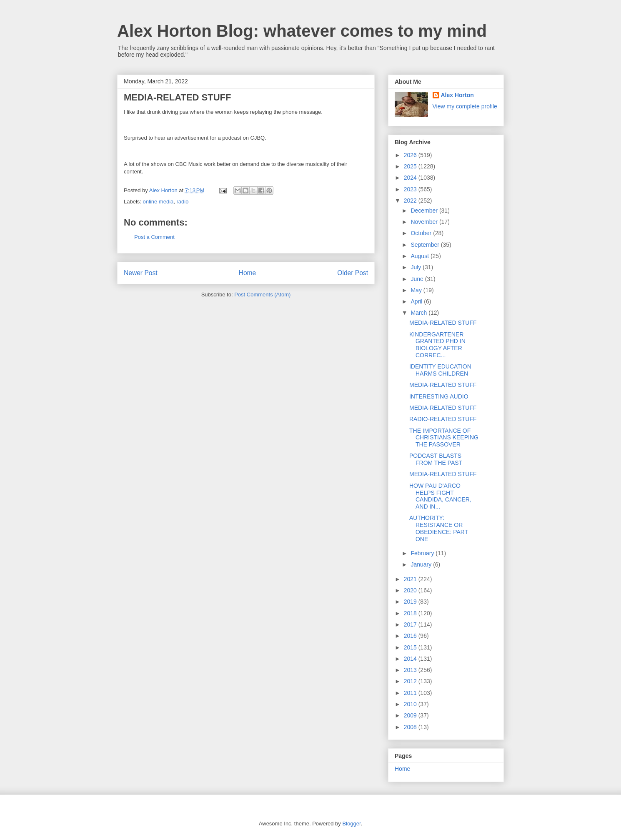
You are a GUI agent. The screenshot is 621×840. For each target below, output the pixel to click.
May (417, 290)
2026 (411, 155)
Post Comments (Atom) (262, 295)
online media (158, 202)
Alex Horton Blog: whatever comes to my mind (302, 31)
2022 (411, 201)
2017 (411, 624)
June (418, 279)
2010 (411, 704)
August (420, 256)
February (423, 553)
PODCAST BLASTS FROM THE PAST (436, 459)
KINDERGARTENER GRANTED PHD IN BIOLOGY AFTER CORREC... (437, 345)
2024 (411, 178)
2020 (411, 590)
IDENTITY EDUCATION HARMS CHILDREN (440, 370)
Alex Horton (457, 95)
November (425, 222)
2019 (411, 602)
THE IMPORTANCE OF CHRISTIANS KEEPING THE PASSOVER (444, 438)
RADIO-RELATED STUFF (443, 419)
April (417, 301)
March (419, 313)
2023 (411, 189)
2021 (411, 579)
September (426, 245)
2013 (411, 670)
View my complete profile (465, 106)
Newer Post (141, 273)
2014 (411, 659)
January (422, 564)
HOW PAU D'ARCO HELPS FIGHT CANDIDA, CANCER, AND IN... (440, 496)
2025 (411, 166)
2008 (411, 727)
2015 (411, 647)
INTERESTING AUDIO (439, 396)
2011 (411, 693)
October (422, 233)
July (417, 267)
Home (248, 273)
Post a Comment (154, 237)
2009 (411, 715)
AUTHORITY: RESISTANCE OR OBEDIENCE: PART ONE (439, 528)
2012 (411, 681)
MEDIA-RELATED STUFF (443, 323)
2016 (411, 636)
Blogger (351, 824)
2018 (411, 613)
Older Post (353, 273)
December (425, 211)
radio (183, 202)
